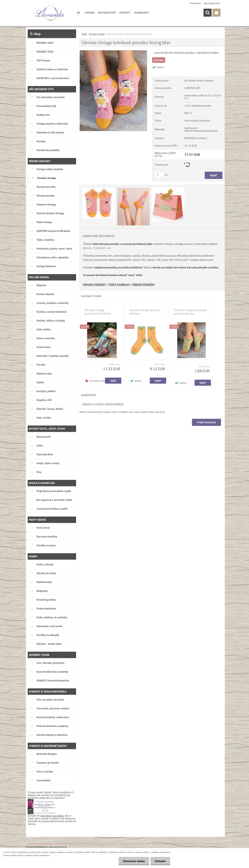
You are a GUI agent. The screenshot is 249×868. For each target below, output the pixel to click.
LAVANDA (90, 13)
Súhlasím (160, 861)
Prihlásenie (195, 3)
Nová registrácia (212, 3)
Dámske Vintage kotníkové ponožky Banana (190, 312)
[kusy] (159, 175)
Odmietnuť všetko (134, 861)
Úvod (84, 34)
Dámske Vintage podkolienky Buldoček (98, 312)
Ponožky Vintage (97, 34)
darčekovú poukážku (52, 816)
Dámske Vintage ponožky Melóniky (145, 312)
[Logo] (50, 13)
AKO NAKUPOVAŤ (107, 13)
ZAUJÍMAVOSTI (142, 13)
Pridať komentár (206, 422)
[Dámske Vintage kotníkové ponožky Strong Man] (113, 52)
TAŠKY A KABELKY (119, 284)
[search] (207, 13)
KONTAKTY (125, 13)
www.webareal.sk (58, 847)
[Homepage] (78, 13)
